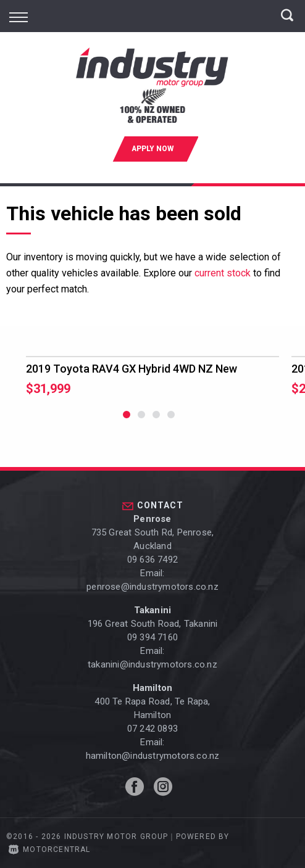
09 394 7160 (152, 637)
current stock (223, 273)
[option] (152, 376)
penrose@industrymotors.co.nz (152, 587)
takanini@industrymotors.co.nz (152, 664)
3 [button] (157, 420)
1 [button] (127, 420)
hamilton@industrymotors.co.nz (153, 756)
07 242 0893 (152, 729)
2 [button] (142, 420)
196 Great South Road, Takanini (153, 624)
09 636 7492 (152, 560)
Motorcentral (50, 849)
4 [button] (171, 420)
